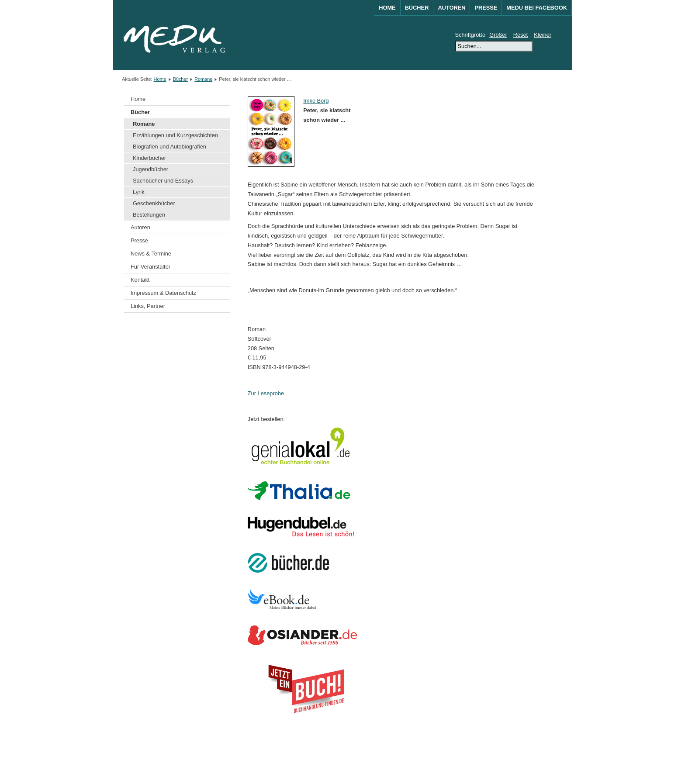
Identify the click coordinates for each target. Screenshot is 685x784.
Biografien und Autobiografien (170, 147)
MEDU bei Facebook (537, 8)
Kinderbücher (149, 158)
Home (387, 8)
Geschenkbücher (154, 203)
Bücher (417, 8)
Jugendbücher (150, 169)
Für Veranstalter (150, 267)
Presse (486, 8)
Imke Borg (316, 101)
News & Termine (151, 254)
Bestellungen (149, 215)
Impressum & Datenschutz (163, 293)
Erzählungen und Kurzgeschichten (175, 135)
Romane (203, 79)
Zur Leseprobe (266, 393)
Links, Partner (148, 306)
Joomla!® (556, 772)
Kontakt (140, 280)
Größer (498, 35)
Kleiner (543, 35)
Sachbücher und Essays (163, 181)
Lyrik (139, 192)
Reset (521, 35)
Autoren (451, 8)
